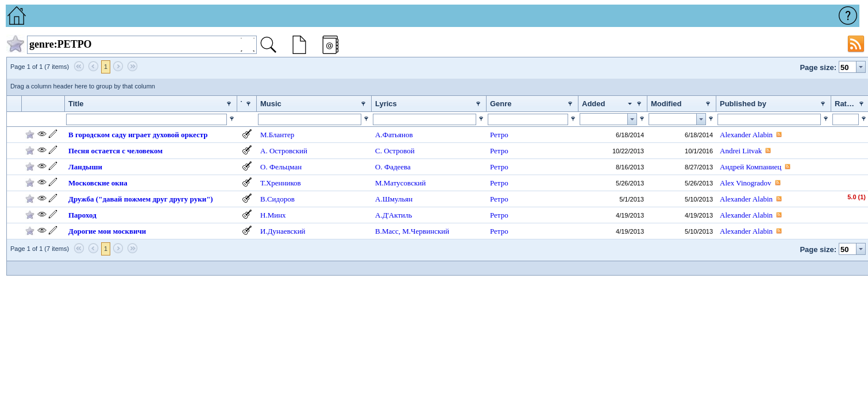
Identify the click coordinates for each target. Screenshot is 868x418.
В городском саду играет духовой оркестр (138, 135)
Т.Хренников (281, 183)
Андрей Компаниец (751, 167)
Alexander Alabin (746, 135)
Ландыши (85, 167)
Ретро (499, 135)
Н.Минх (273, 215)
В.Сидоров (277, 199)
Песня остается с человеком (115, 151)
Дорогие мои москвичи (107, 231)
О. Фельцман (281, 167)
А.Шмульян (394, 199)
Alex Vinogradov (746, 183)
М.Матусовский (400, 183)
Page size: (818, 67)
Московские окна (98, 183)
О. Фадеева (393, 167)
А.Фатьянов (394, 135)
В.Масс (387, 231)
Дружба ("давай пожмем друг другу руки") (141, 199)
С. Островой (395, 151)
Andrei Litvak (741, 151)
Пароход (82, 215)
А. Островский (284, 151)
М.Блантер (277, 135)
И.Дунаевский (283, 231)
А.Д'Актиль (394, 215)
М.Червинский (426, 231)
